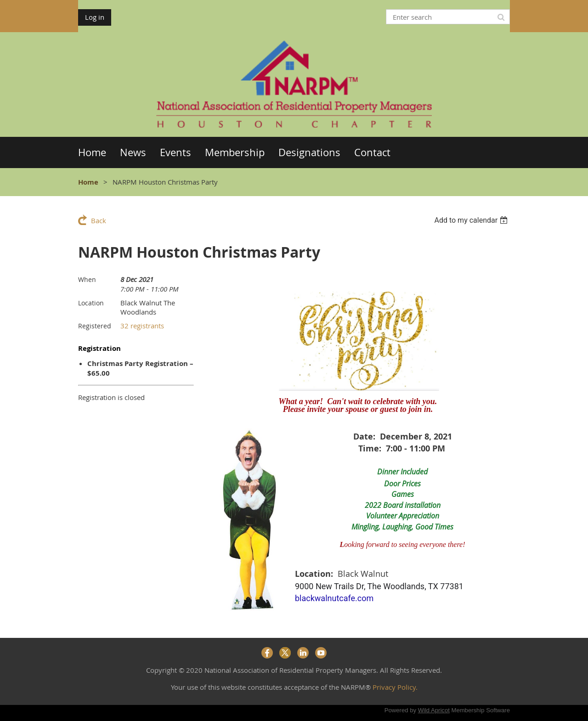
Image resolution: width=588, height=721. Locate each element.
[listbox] (472, 220)
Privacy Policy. (395, 687)
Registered (95, 326)
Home (88, 182)
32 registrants (142, 326)
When (87, 279)
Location (91, 303)
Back (99, 220)
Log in (95, 17)
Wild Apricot (434, 710)
